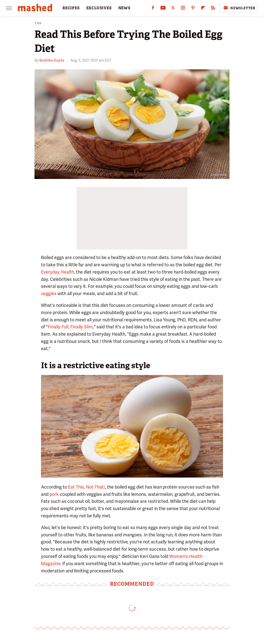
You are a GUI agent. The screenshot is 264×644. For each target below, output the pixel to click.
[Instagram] (183, 9)
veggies (49, 293)
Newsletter (239, 8)
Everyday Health (57, 272)
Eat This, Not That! (86, 487)
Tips (38, 23)
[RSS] (213, 9)
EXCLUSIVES (99, 8)
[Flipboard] (203, 9)
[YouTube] (163, 9)
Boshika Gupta (52, 60)
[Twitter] (173, 9)
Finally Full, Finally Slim (70, 327)
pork (54, 494)
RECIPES (71, 8)
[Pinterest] (193, 9)
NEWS (124, 8)
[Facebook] (153, 9)
